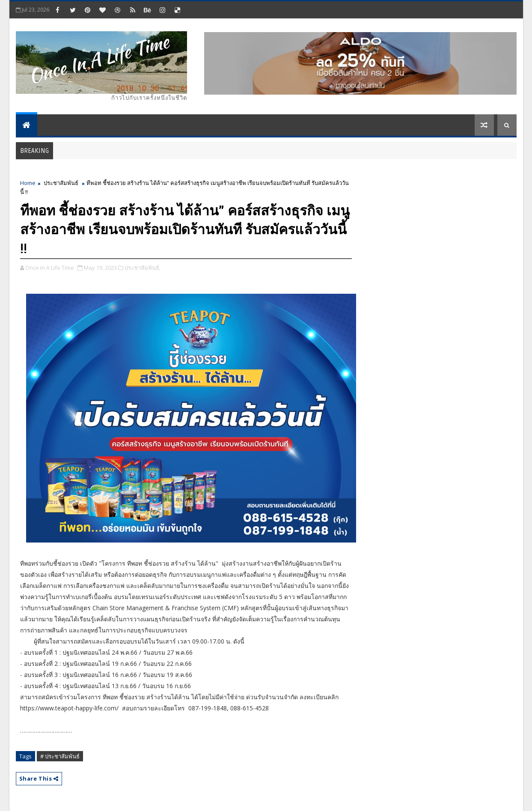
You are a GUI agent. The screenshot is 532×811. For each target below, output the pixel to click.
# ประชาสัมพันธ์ (60, 756)
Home (28, 183)
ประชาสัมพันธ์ (61, 183)
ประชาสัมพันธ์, (143, 268)
